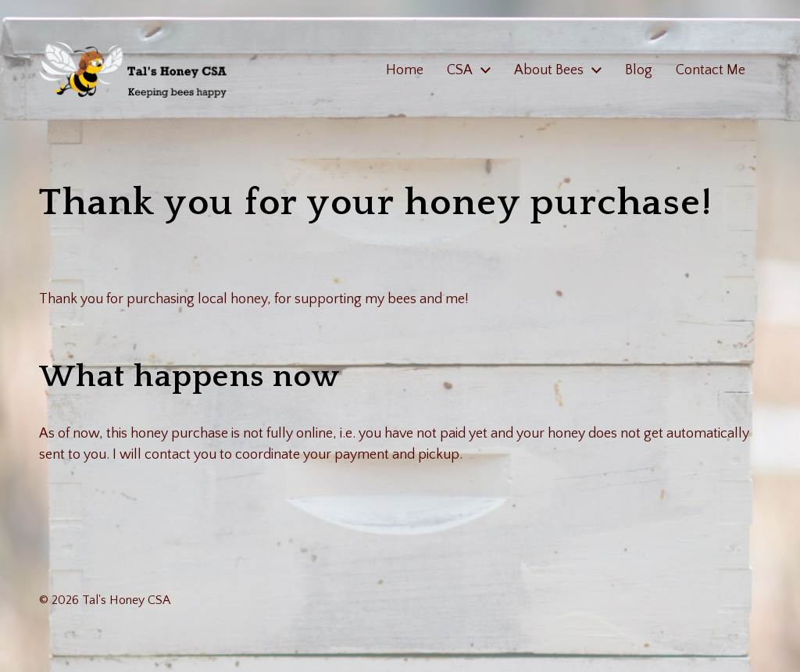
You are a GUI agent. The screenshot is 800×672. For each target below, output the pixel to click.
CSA (460, 70)
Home (405, 70)
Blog (639, 70)
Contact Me (711, 70)
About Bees (549, 70)
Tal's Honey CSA (126, 600)
